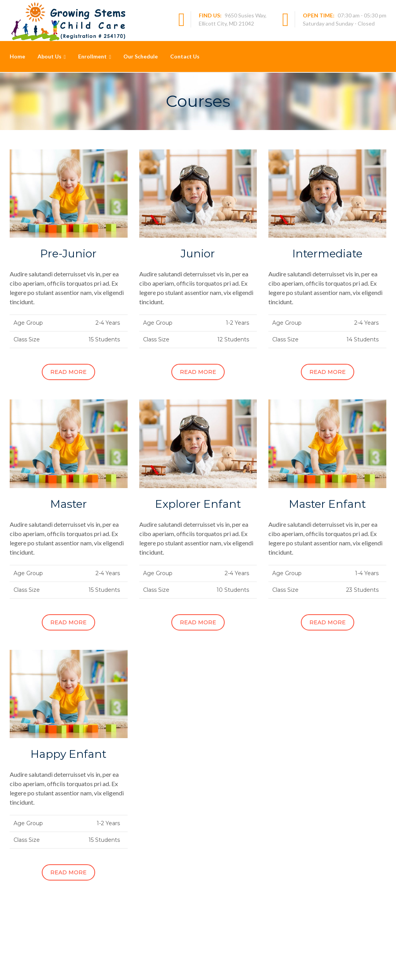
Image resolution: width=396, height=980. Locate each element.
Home (17, 56)
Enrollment (92, 56)
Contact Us (185, 56)
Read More (68, 372)
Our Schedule (141, 56)
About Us (49, 56)
